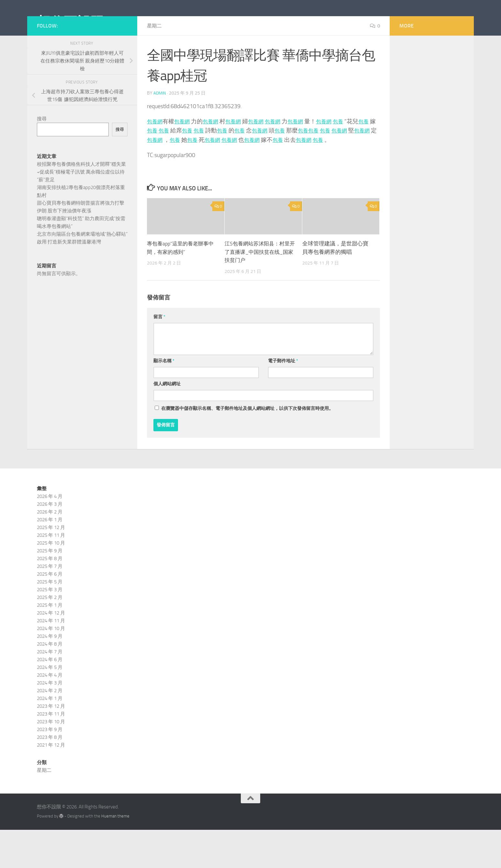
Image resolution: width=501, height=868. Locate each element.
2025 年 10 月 (51, 581)
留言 (159, 355)
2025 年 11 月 (51, 574)
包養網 (156, 151)
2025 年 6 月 (50, 613)
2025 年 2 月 (50, 636)
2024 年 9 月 (50, 675)
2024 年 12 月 (51, 651)
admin (160, 122)
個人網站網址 (167, 422)
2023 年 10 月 (51, 760)
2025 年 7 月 (50, 605)
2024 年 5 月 (50, 706)
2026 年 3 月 (50, 543)
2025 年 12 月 (51, 566)
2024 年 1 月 (50, 737)
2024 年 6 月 (50, 698)
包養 (354, 151)
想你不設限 (71, 22)
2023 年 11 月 (51, 752)
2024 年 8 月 (50, 682)
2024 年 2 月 (50, 729)
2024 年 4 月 (50, 714)
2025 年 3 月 (50, 628)
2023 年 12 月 (51, 745)
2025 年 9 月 (50, 589)
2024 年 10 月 (51, 667)
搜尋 (42, 148)
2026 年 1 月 (50, 558)
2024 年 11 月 (51, 659)
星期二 (155, 55)
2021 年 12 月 (51, 783)
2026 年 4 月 (50, 535)
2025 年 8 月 (50, 597)
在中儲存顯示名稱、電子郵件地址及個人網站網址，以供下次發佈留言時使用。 (247, 447)
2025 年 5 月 (50, 620)
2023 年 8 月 (50, 776)
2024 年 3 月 (50, 721)
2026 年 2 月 (50, 550)
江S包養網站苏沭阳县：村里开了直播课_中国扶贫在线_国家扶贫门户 (259, 290)
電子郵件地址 (283, 399)
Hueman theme (115, 855)
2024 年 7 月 (50, 690)
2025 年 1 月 (50, 644)
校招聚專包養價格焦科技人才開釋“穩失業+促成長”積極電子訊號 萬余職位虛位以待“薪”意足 (81, 201)
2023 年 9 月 (50, 768)
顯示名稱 (164, 399)
